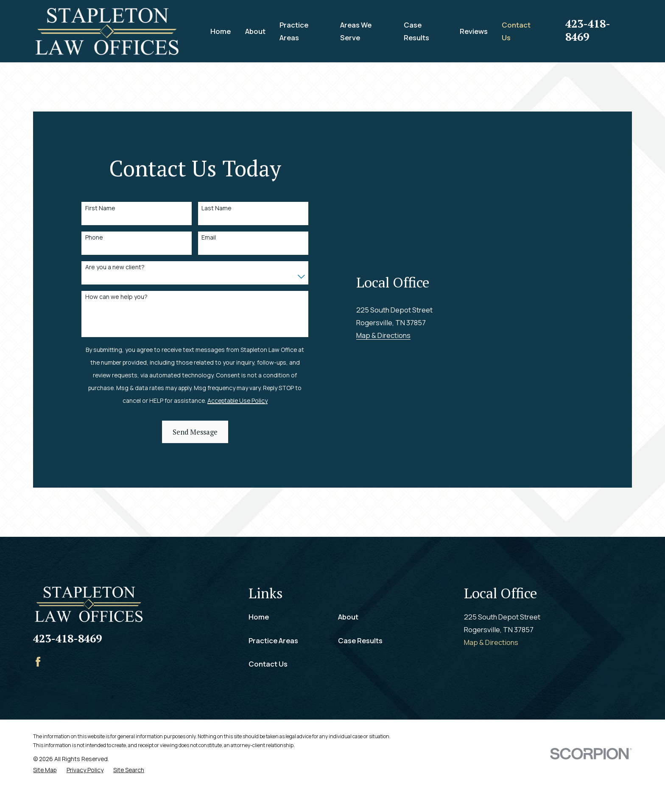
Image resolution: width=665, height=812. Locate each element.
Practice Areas (273, 665)
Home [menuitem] (221, 31)
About (348, 641)
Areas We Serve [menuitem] (356, 31)
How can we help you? (116, 309)
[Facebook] (38, 686)
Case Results (360, 665)
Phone (94, 250)
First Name (100, 221)
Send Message (195, 444)
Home (259, 641)
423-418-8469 (588, 30)
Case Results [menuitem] (416, 31)
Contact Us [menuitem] (516, 31)
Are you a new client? (115, 280)
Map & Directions (383, 462)
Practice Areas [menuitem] (294, 31)
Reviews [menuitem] (474, 31)
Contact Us (268, 688)
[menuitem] (45, 794)
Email (209, 250)
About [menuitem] (255, 31)
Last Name (217, 221)
